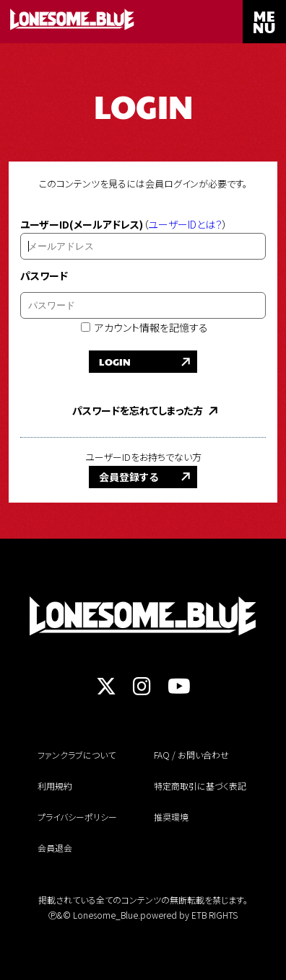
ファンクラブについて (77, 755)
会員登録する (129, 477)
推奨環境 (171, 817)
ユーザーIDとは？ (185, 224)
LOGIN (115, 361)
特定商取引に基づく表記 (200, 786)
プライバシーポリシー (77, 817)
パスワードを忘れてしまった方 (138, 410)
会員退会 (55, 848)
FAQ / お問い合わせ (191, 755)
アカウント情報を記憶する (144, 327)
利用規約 (55, 786)
